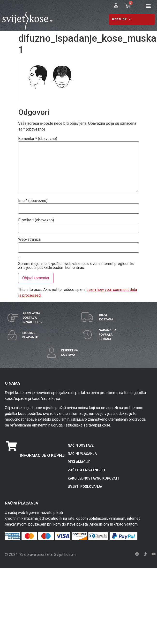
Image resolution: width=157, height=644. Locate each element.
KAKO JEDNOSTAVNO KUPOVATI (93, 478)
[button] (148, 6)
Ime (33, 201)
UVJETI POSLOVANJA (85, 487)
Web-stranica (29, 240)
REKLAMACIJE (79, 462)
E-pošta (36, 220)
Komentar (38, 139)
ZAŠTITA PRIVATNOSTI (86, 470)
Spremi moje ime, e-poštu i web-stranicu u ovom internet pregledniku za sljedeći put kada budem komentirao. (76, 266)
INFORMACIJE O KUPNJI (43, 455)
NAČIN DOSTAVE (81, 445)
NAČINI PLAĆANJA (82, 454)
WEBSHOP (121, 19)
